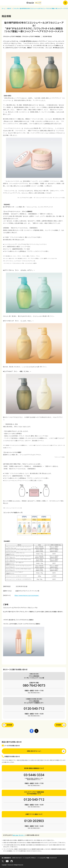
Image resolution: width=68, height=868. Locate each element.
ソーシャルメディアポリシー (30, 858)
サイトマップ (53, 858)
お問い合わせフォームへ (34, 751)
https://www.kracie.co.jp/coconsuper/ (27, 595)
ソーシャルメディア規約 (43, 858)
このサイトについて (17, 858)
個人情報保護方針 (6, 858)
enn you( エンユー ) (19, 835)
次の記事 (58, 725)
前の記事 (10, 725)
